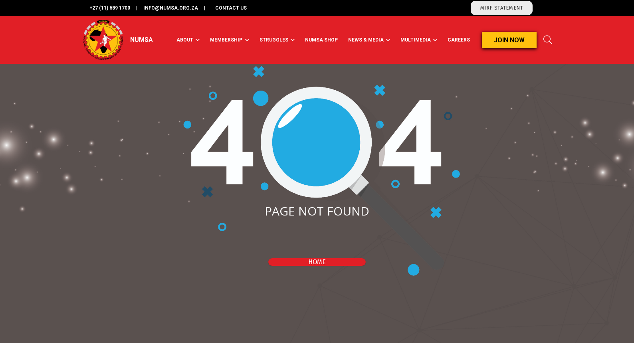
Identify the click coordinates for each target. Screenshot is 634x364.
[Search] (548, 40)
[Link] (103, 40)
